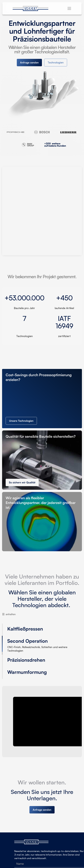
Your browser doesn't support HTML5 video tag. (42, 211)
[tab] (34, 630)
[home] (32, 8)
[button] (69, 8)
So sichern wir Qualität (22, 482)
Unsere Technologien (21, 421)
